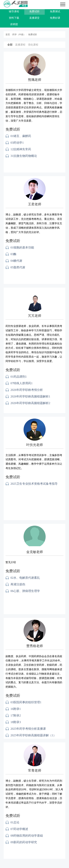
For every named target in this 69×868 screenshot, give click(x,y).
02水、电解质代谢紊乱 (25, 578)
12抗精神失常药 (21, 149)
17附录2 (16, 715)
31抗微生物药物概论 (24, 156)
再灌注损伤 (18, 584)
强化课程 (33, 45)
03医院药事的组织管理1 (26, 702)
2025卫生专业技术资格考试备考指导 (34, 484)
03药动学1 (17, 143)
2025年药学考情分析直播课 (28, 729)
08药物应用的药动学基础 (27, 836)
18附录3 (16, 722)
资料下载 (14, 18)
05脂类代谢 (18, 267)
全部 (10, 45)
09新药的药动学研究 (24, 842)
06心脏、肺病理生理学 (25, 591)
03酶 (13, 254)
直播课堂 (34, 18)
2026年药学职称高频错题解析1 (30, 396)
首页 (8, 35)
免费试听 (34, 11)
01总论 (15, 822)
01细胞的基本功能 (22, 247)
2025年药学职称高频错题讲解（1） (33, 735)
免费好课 (55, 18)
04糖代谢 (16, 261)
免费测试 (55, 11)
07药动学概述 (19, 829)
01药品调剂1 (19, 377)
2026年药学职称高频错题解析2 (30, 403)
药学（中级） (19, 35)
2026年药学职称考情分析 (27, 390)
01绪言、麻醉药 (21, 136)
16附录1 (16, 709)
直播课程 (20, 45)
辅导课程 (14, 11)
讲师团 (14, 24)
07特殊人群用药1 (22, 383)
